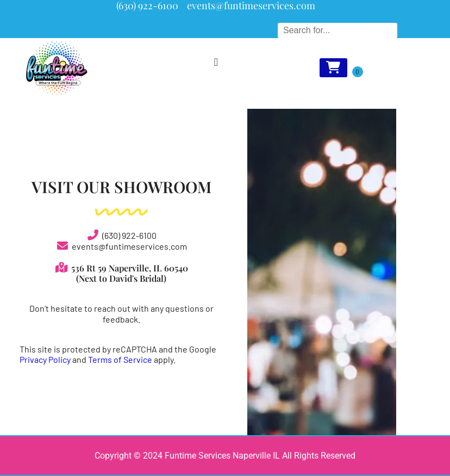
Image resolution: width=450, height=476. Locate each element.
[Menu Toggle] (216, 62)
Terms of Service (120, 359)
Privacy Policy (45, 359)
